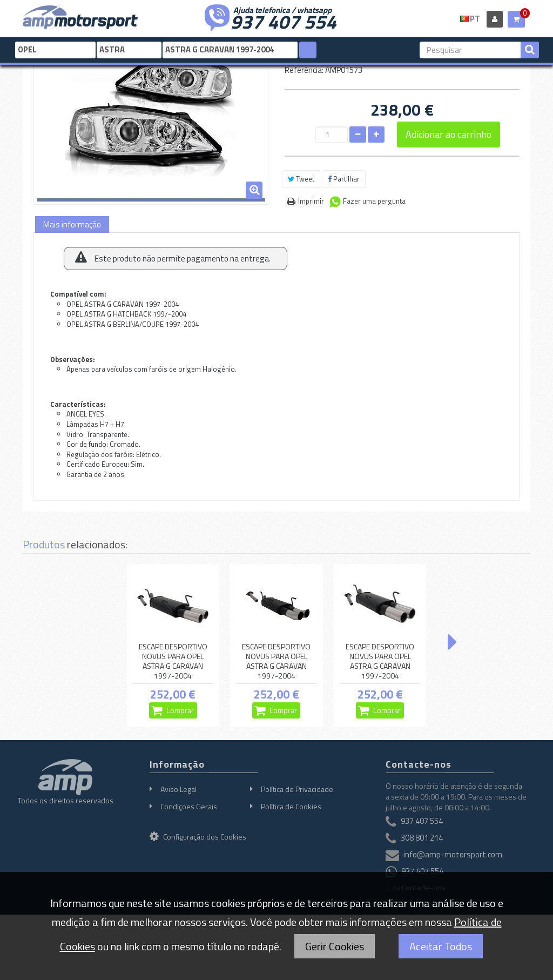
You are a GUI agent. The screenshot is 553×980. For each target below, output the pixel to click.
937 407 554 (284, 21)
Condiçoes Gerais (189, 806)
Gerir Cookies (335, 946)
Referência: (304, 70)
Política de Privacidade (297, 789)
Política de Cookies (291, 806)
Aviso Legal (178, 789)
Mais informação (72, 224)
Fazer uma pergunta (374, 201)
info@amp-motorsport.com (453, 854)
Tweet (301, 179)
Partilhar (344, 179)
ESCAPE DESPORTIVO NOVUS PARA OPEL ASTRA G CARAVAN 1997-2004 (173, 662)
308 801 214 (422, 838)
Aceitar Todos (441, 946)
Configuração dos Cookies (198, 837)
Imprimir (311, 201)
